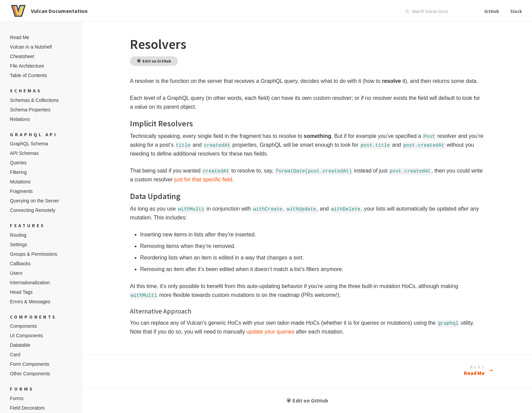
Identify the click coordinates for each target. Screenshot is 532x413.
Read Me (474, 371)
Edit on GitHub (310, 400)
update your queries (276, 332)
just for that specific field (222, 179)
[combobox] (436, 12)
